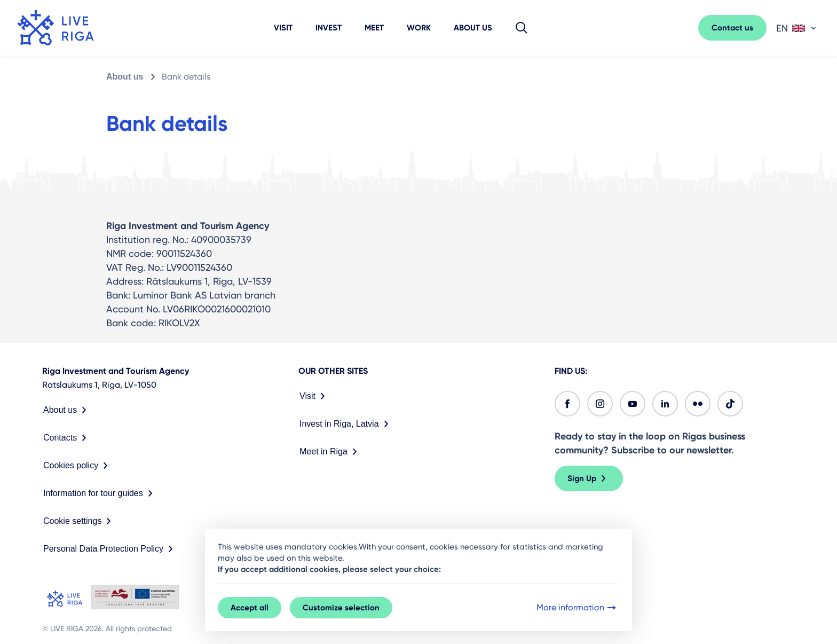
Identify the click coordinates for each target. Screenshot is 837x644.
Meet (374, 28)
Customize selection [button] (341, 608)
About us (473, 28)
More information (577, 608)
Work (419, 28)
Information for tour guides (100, 493)
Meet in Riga (330, 452)
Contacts (67, 438)
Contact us (732, 28)
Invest (329, 28)
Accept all (250, 608)
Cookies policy (78, 466)
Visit (283, 28)
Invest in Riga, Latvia (346, 424)
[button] (522, 28)
